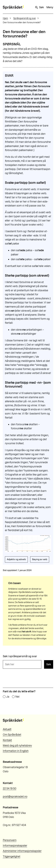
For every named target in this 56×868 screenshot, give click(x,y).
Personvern (10, 840)
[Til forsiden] (13, 7)
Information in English (16, 751)
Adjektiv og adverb (16, 559)
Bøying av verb (40, 559)
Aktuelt (7, 729)
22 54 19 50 (10, 788)
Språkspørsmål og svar (25, 18)
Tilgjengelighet (12, 856)
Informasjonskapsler (15, 846)
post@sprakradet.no (15, 797)
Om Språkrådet (12, 735)
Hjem (5, 18)
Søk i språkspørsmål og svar (20, 656)
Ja (8, 697)
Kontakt (7, 740)
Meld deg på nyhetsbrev (17, 746)
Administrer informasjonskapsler (22, 851)
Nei (17, 697)
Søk (39, 7)
